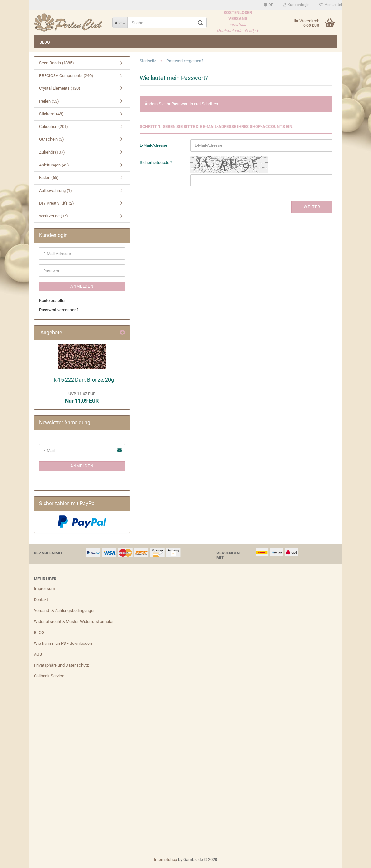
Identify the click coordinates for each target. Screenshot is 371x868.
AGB (38, 654)
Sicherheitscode (155, 162)
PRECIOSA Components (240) (66, 76)
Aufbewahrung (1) (55, 190)
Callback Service (49, 676)
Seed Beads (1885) (56, 63)
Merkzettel (331, 5)
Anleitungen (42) (54, 165)
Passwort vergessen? (59, 310)
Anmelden (82, 286)
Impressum (44, 589)
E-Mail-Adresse (154, 145)
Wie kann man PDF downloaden (63, 643)
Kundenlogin (296, 5)
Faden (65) (49, 178)
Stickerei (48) (51, 114)
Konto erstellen (53, 300)
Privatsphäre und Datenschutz (61, 665)
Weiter (312, 207)
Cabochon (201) (54, 127)
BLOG (45, 42)
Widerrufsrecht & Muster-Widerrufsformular (74, 621)
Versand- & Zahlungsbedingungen (65, 610)
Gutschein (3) (51, 139)
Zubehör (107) (52, 152)
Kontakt (41, 599)
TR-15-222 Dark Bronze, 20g (82, 380)
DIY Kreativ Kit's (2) (56, 203)
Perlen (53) (49, 101)
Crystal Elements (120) (60, 88)
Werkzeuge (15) (54, 216)
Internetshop (165, 859)
